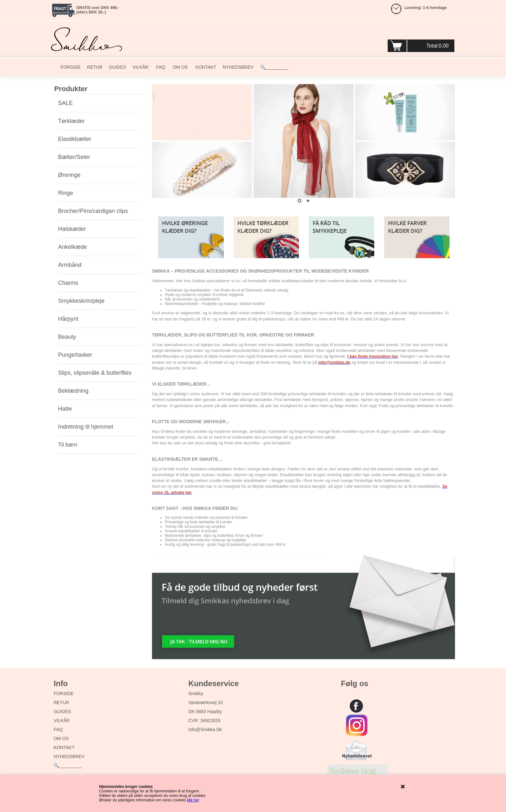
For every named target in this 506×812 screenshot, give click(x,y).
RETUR (95, 67)
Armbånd (70, 265)
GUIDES (117, 67)
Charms (68, 283)
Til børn (68, 445)
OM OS (180, 67)
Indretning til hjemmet (86, 427)
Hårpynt (68, 319)
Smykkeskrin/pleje (81, 301)
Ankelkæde (72, 247)
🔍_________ (274, 67)
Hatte (65, 409)
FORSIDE (71, 67)
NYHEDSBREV (238, 67)
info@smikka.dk (205, 729)
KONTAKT (205, 67)
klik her (193, 800)
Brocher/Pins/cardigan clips (93, 211)
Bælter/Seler (74, 157)
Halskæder (72, 229)
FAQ (160, 67)
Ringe (66, 193)
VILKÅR (140, 67)
